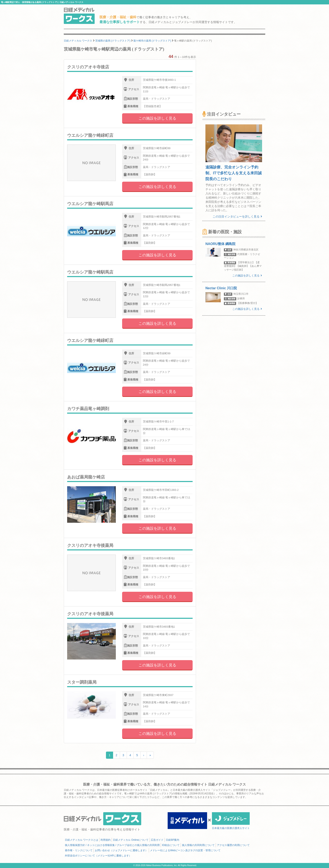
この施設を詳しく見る (157, 118)
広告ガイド (157, 840)
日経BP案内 (172, 840)
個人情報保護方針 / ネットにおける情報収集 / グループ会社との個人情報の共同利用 (112, 845)
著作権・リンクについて (79, 850)
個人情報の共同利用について (198, 845)
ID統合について (171, 845)
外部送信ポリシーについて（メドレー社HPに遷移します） (98, 856)
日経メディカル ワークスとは (82, 840)
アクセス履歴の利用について (233, 845)
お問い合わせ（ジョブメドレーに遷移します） (121, 850)
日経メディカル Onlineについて (131, 840)
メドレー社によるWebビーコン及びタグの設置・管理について (185, 850)
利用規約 (106, 840)
